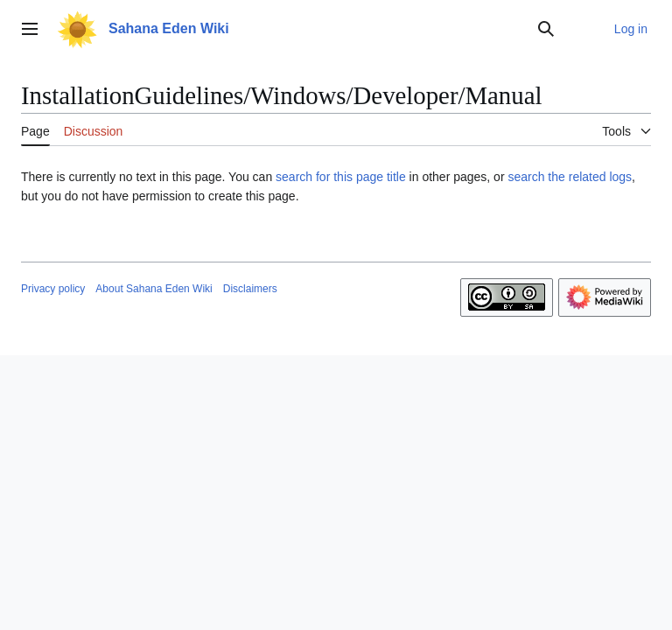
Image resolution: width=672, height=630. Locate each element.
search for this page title (341, 177)
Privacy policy (53, 289)
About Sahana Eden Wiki (154, 289)
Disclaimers (250, 289)
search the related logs (570, 177)
